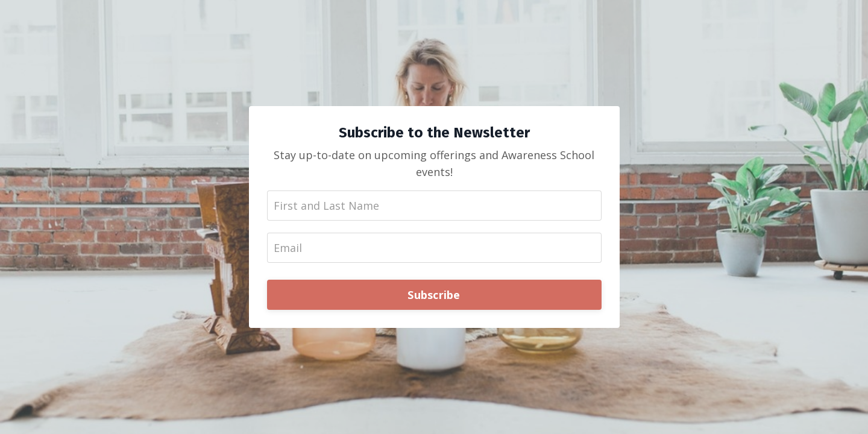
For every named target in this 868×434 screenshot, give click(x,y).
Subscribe (434, 295)
